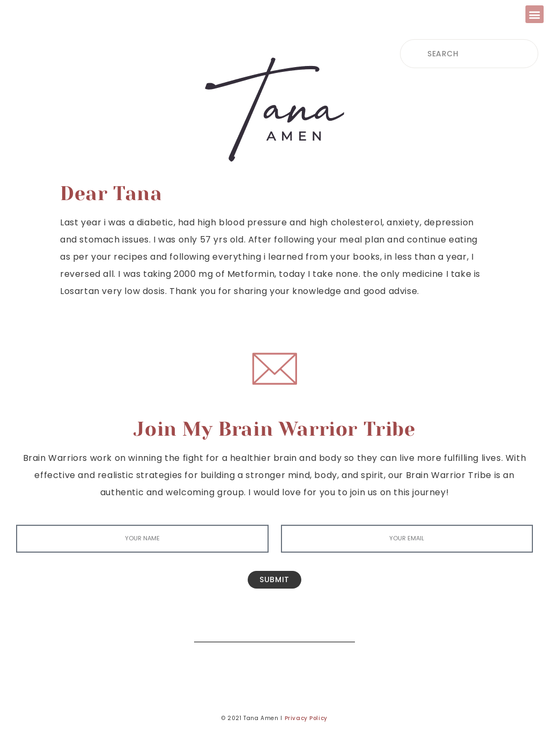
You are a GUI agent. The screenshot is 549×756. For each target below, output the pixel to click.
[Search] (339, 626)
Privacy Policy (306, 718)
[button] (535, 14)
